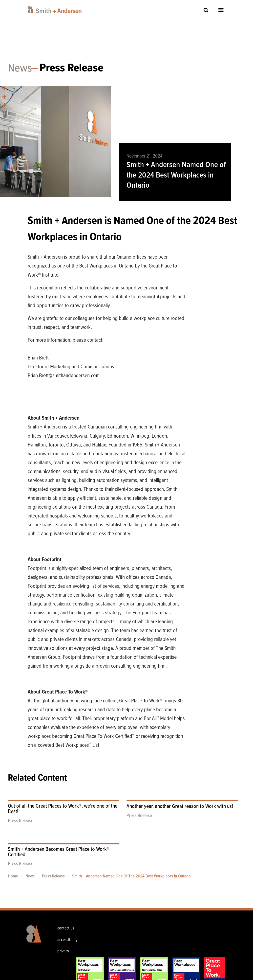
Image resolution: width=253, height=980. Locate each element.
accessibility (67, 940)
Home (13, 876)
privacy (63, 951)
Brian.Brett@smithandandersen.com (64, 376)
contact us (66, 928)
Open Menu (221, 10)
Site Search (206, 10)
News (20, 69)
